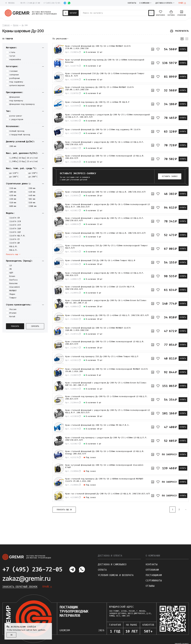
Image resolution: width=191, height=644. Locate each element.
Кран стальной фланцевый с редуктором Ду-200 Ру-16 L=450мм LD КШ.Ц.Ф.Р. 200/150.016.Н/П (105, 143)
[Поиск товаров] (151, 13)
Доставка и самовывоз (112, 564)
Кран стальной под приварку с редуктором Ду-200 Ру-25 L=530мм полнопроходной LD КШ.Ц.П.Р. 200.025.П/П (108, 116)
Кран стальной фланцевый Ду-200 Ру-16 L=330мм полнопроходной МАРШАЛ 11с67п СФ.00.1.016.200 (106, 370)
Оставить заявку (170, 176)
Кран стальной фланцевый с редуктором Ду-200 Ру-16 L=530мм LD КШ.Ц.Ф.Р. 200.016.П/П (105, 274)
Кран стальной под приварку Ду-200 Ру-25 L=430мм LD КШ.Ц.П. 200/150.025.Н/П (107, 315)
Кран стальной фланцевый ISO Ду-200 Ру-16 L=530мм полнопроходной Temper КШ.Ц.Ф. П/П (105, 75)
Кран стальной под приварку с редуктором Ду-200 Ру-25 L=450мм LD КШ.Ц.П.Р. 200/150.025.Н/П (106, 439)
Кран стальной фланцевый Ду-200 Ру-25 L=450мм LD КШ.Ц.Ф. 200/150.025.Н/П (105, 233)
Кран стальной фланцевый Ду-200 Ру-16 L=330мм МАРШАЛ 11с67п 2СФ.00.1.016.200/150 (98, 47)
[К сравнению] (153, 49)
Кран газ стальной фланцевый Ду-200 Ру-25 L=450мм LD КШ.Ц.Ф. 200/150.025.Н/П (108, 494)
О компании (153, 556)
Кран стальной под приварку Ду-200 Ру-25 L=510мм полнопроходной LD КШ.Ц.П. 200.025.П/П (106, 398)
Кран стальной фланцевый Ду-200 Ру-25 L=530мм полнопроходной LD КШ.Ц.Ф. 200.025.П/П (105, 343)
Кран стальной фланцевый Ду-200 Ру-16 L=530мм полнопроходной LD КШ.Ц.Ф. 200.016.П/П (105, 157)
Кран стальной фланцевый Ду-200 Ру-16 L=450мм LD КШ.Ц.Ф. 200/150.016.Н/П (105, 192)
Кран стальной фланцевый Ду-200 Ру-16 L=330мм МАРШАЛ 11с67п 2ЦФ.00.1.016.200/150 (98, 329)
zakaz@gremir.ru (26, 578)
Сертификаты (154, 581)
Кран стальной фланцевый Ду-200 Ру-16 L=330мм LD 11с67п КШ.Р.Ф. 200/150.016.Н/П (100, 288)
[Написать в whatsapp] (69, 3)
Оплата (102, 570)
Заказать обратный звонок (20, 587)
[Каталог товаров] (71, 13)
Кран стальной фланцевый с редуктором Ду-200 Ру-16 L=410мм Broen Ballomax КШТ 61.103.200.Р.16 (106, 302)
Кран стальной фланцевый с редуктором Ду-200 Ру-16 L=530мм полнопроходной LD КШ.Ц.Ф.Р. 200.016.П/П (108, 206)
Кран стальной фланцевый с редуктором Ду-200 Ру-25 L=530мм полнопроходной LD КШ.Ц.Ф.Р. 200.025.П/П (108, 411)
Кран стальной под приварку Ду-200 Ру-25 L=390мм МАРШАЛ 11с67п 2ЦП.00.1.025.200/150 (100, 88)
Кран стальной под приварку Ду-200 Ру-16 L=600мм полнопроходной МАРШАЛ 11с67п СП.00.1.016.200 (104, 480)
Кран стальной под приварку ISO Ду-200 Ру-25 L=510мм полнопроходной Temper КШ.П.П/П (106, 247)
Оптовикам (152, 570)
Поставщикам (154, 575)
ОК (11, 635)
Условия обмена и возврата (116, 575)
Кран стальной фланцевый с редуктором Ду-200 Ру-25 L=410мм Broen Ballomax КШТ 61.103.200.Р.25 (106, 384)
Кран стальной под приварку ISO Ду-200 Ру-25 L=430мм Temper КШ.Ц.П (102, 357)
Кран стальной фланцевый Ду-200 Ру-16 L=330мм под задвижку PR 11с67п (103, 130)
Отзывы (150, 586)
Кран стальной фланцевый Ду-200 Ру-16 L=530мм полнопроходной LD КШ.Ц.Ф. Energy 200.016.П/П (105, 453)
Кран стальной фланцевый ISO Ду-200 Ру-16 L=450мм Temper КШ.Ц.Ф (100, 260)
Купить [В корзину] (183, 49)
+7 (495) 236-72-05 (52, 3)
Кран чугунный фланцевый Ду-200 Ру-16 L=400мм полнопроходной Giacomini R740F (104, 466)
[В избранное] (158, 49)
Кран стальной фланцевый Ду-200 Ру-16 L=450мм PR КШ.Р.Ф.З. (97, 425)
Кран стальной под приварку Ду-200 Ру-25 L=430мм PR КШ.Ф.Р (97, 102)
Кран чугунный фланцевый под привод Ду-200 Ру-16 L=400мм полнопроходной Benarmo (105, 61)
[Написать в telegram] (65, 3)
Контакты (151, 564)
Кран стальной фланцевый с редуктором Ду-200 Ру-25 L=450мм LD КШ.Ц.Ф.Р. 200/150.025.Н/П (105, 219)
